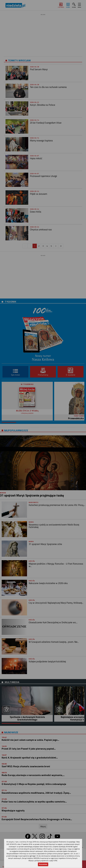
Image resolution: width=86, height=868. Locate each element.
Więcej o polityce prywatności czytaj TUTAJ (43, 861)
